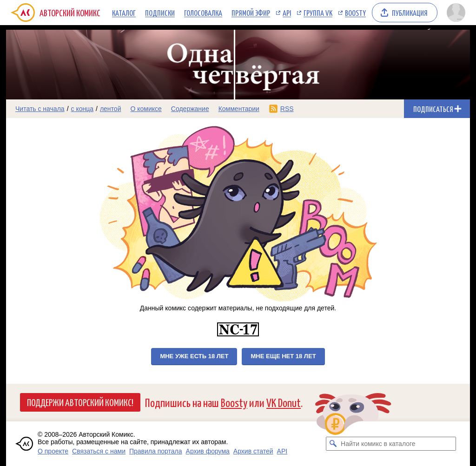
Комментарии (239, 109)
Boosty (355, 13)
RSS (287, 109)
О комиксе (146, 109)
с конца (83, 109)
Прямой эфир (251, 13)
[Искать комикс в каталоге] (333, 444)
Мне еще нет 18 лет (283, 356)
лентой (111, 109)
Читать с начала (40, 109)
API (287, 13)
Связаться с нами (99, 451)
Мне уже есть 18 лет (194, 356)
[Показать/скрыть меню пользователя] (456, 13)
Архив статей (253, 451)
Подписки (160, 13)
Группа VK (318, 13)
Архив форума (208, 451)
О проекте (53, 451)
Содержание (190, 109)
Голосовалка (203, 13)
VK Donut (284, 402)
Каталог (124, 13)
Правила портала (156, 451)
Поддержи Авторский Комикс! (80, 402)
